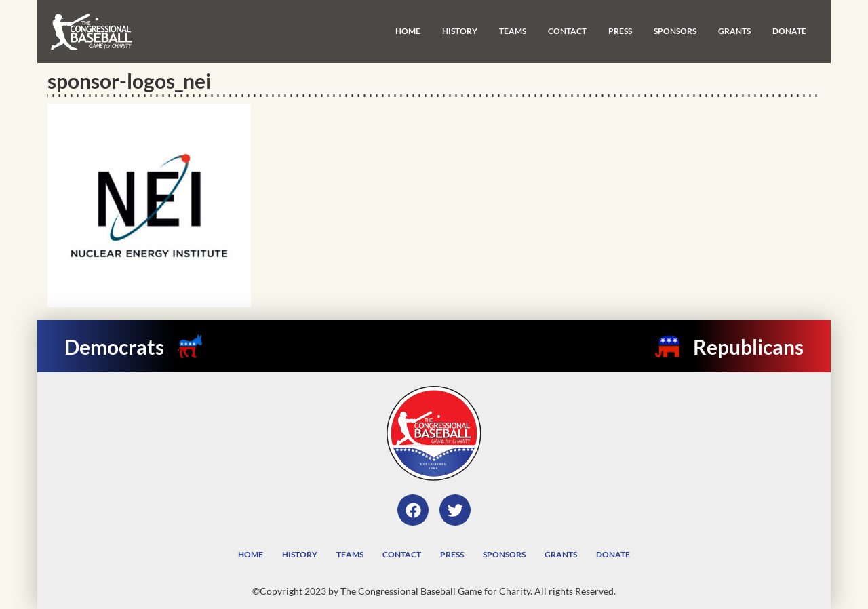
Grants (734, 31)
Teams (513, 31)
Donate (789, 31)
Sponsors (675, 31)
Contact (567, 31)
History (460, 31)
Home (408, 31)
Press (620, 31)
